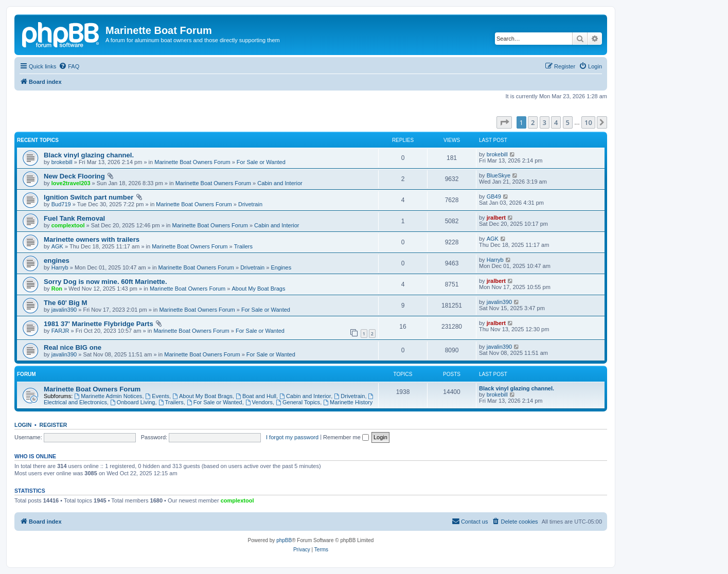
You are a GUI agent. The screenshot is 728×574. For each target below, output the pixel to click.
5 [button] (568, 122)
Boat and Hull (256, 396)
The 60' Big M (65, 303)
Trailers (243, 246)
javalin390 (64, 310)
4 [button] (556, 122)
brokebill (62, 162)
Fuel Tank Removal (74, 218)
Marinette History (348, 402)
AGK (57, 246)
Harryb (60, 267)
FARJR (60, 331)
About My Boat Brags (258, 289)
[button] (504, 122)
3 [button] (545, 122)
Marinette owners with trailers (92, 239)
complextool (68, 225)
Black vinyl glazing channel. (89, 155)
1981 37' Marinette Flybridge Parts (99, 324)
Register (54, 425)
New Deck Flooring (74, 176)
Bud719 (61, 204)
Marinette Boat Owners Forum (192, 162)
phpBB (284, 540)
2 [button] (533, 122)
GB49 (494, 196)
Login (23, 425)
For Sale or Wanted (261, 162)
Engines (281, 267)
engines (57, 261)
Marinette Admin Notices (108, 396)
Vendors (259, 402)
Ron (57, 289)
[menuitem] (69, 66)
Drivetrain (250, 204)
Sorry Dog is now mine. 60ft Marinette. (105, 282)
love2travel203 (71, 183)
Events (157, 396)
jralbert (496, 218)
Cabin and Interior (280, 183)
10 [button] (588, 122)
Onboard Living (132, 402)
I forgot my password (292, 437)
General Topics (298, 402)
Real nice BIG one (73, 347)
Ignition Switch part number (88, 197)
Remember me (346, 437)
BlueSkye (499, 175)
